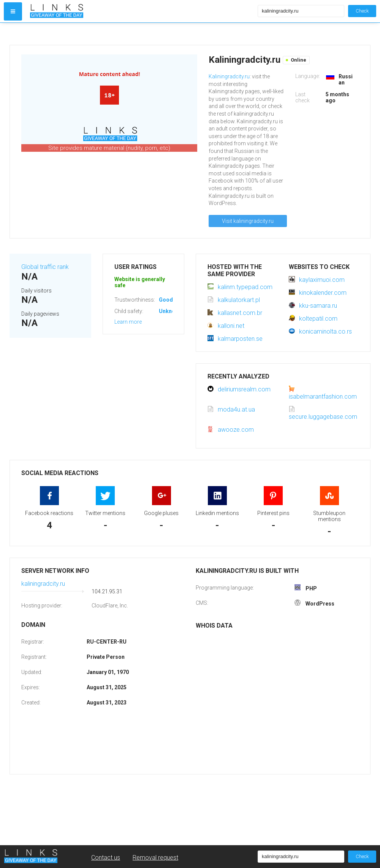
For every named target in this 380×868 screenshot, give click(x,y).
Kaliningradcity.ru (229, 76)
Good (166, 300)
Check (362, 11)
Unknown (170, 311)
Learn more (128, 322)
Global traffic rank (45, 267)
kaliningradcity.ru (43, 584)
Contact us (106, 858)
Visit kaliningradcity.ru (248, 221)
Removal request (155, 858)
